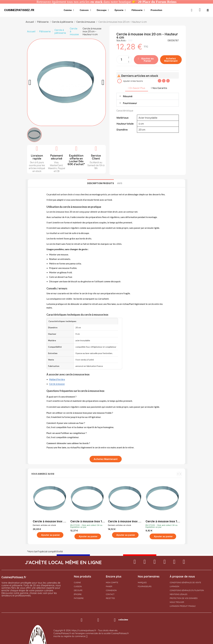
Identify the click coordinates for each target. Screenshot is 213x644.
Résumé (128, 96)
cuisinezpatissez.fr (19, 10)
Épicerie (120, 10)
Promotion (156, 10)
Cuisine (69, 10)
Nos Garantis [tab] (159, 88)
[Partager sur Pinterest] (168, 81)
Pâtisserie (138, 10)
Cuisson (85, 10)
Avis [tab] (120, 183)
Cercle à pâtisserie (60, 31)
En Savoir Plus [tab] (137, 88)
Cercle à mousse (74, 31)
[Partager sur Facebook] (160, 81)
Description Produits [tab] (101, 183)
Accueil (31, 31)
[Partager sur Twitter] (164, 81)
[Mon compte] (192, 10)
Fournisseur (130, 103)
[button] (200, 10)
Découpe (103, 10)
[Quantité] (124, 60)
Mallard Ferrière (57, 379)
